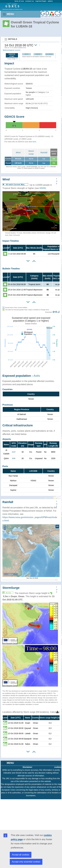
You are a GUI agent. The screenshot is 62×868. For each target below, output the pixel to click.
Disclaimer (28, 767)
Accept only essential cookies (26, 862)
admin (50, 1)
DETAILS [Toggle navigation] (11, 39)
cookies (58, 767)
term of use (19, 1)
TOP (57, 181)
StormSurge (11, 588)
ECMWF (50, 54)
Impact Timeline (11, 241)
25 (9, 254)
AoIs (37, 376)
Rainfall (44, 153)
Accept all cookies (21, 855)
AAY (14, 452)
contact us (30, 1)
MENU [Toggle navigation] (8, 14)
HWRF (38, 54)
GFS (27, 54)
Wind (18, 153)
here (34, 142)
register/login (41, 1)
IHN (14, 458)
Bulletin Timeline (11, 269)
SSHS (42, 188)
